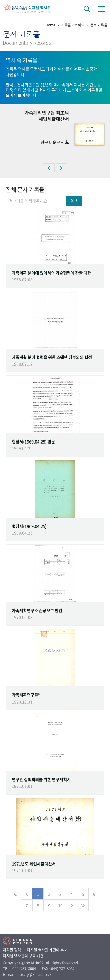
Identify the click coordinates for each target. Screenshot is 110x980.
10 (60, 905)
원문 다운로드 (55, 142)
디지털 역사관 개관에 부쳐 (47, 950)
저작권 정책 (12, 950)
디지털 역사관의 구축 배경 (23, 955)
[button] (49, 168)
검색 (74, 201)
